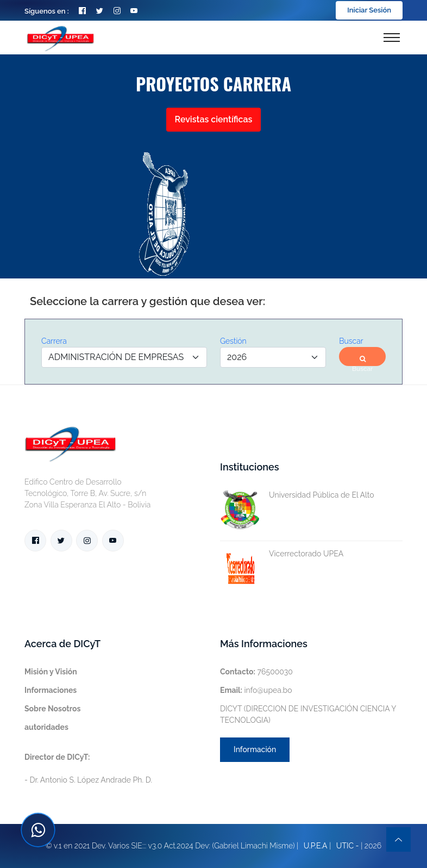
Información (255, 749)
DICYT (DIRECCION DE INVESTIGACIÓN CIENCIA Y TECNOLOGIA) (308, 714)
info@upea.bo (256, 690)
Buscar (362, 361)
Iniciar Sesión (369, 10)
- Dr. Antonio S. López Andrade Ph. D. (88, 768)
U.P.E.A (316, 846)
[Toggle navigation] (392, 38)
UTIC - (348, 846)
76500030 (256, 672)
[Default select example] (124, 357)
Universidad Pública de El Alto (297, 495)
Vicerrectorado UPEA (282, 554)
